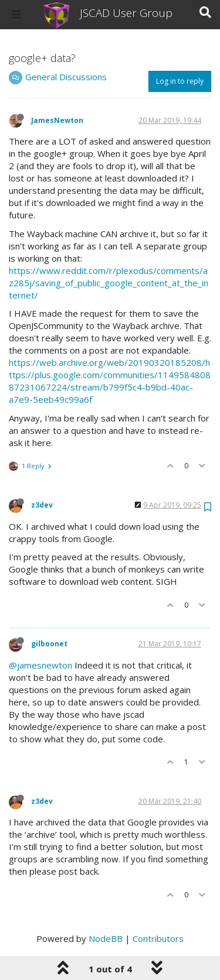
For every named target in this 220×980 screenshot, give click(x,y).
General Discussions (66, 77)
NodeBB (106, 938)
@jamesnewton (40, 665)
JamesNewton (57, 120)
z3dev (42, 505)
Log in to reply (180, 81)
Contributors (158, 938)
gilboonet (49, 644)
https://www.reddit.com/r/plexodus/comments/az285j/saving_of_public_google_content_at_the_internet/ (109, 283)
